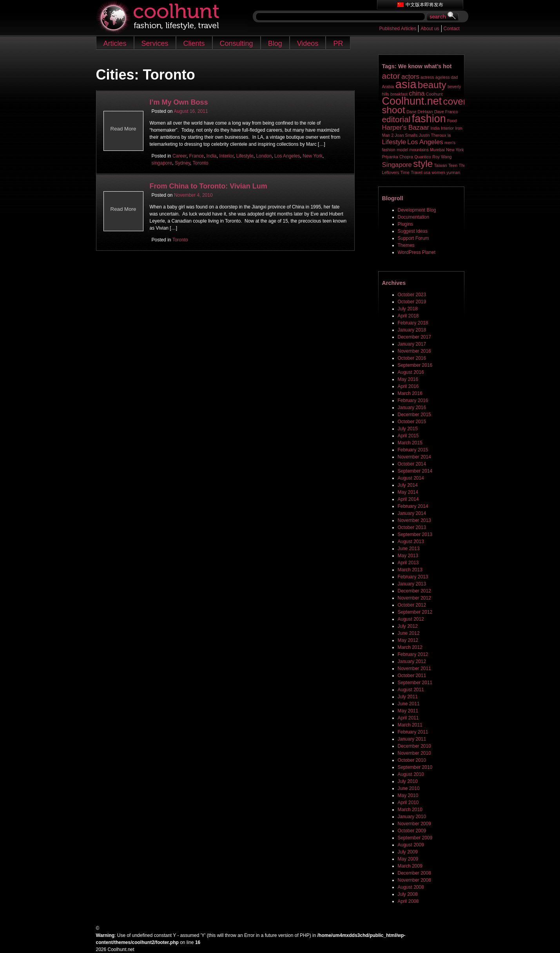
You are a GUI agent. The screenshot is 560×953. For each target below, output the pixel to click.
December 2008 (414, 873)
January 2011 (412, 739)
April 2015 (408, 436)
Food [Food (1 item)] (452, 121)
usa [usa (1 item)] (427, 172)
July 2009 (408, 852)
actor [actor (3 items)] (391, 76)
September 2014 (415, 471)
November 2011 (414, 669)
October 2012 (412, 605)
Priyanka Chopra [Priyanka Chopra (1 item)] (398, 157)
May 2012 (408, 640)
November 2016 (414, 351)
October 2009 (412, 831)
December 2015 (414, 415)
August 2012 (411, 619)
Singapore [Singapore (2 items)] (397, 165)
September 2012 (415, 612)
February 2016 (413, 400)
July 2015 (408, 429)
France (197, 156)
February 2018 (413, 323)
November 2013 (414, 520)
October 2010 (412, 760)
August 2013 (411, 542)
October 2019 (412, 302)
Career (179, 156)
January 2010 (412, 817)
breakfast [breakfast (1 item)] (399, 94)
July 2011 (408, 697)
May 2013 (408, 556)
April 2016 (408, 386)
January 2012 (412, 661)
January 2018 (412, 330)
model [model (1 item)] (402, 150)
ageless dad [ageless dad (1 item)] (447, 77)
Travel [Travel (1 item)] (416, 172)
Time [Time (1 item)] (405, 172)
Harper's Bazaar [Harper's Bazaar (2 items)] (406, 128)
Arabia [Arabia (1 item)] (388, 87)
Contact (452, 29)
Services (155, 43)
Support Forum (413, 238)
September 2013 (415, 534)
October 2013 (412, 527)
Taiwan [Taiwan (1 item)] (440, 165)
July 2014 (408, 485)
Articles (115, 43)
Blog (275, 43)
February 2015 (413, 450)
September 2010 (415, 767)
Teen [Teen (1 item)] (453, 165)
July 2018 (408, 309)
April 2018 (408, 316)
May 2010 (408, 795)
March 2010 (410, 810)
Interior (226, 156)
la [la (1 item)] (449, 135)
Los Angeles (287, 156)
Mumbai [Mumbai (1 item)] (437, 150)
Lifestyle (245, 156)
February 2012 (413, 654)
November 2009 (414, 824)
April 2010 (408, 803)
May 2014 (408, 492)
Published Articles (398, 29)
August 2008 (411, 887)
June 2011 (409, 704)
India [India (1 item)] (435, 128)
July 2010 (408, 781)
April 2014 (408, 499)
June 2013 (409, 549)
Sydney (182, 163)
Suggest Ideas (413, 231)
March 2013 (410, 570)
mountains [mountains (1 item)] (419, 150)
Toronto (200, 163)
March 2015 (410, 443)
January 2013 (412, 584)
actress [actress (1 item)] (427, 77)
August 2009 (411, 845)
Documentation (414, 217)
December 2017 (414, 337)
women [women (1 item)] (438, 172)
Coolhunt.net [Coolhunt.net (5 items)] (412, 101)
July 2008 (408, 894)
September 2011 (415, 683)
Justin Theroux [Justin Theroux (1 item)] (433, 135)
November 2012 (414, 598)
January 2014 (412, 513)
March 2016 (410, 393)
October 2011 (412, 676)
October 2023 (412, 295)
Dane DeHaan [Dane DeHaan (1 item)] (420, 112)
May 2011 (408, 711)
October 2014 (412, 464)
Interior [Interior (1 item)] (447, 128)
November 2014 (414, 457)
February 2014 (413, 506)
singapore (162, 163)
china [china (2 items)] (417, 93)
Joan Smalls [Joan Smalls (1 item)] (406, 135)
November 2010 (414, 753)
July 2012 (408, 626)
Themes (406, 245)
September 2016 (415, 365)
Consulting (237, 43)
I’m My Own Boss (179, 102)
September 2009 (415, 838)
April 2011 (408, 718)
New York (313, 156)
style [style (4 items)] (423, 164)
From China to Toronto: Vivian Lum (208, 186)
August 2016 (411, 372)
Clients (194, 43)
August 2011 (411, 690)
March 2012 (410, 647)
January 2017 (412, 344)
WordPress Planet (417, 252)
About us (430, 29)
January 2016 (412, 408)
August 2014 (411, 478)
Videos (308, 43)
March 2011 (410, 725)
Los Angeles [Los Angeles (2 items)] (425, 142)
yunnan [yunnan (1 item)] (453, 172)
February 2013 (413, 577)
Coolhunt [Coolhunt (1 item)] (434, 94)
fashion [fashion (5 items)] (429, 119)
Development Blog (417, 210)
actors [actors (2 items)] (410, 77)
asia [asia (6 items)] (406, 84)
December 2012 (414, 591)
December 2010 (414, 746)
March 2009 (410, 866)
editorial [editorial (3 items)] (396, 119)
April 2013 (408, 563)
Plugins (405, 224)
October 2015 (412, 422)
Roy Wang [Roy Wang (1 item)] (442, 157)
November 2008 (414, 880)
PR (338, 43)
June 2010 (409, 788)
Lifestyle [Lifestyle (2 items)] (394, 142)
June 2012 (409, 633)
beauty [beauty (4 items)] (432, 85)
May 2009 (408, 859)
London (264, 156)
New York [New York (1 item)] (455, 150)
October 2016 (412, 358)
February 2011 (413, 732)
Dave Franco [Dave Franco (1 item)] (446, 112)
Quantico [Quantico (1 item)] (423, 157)
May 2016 (408, 379)
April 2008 (408, 901)
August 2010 (411, 774)
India (212, 156)
